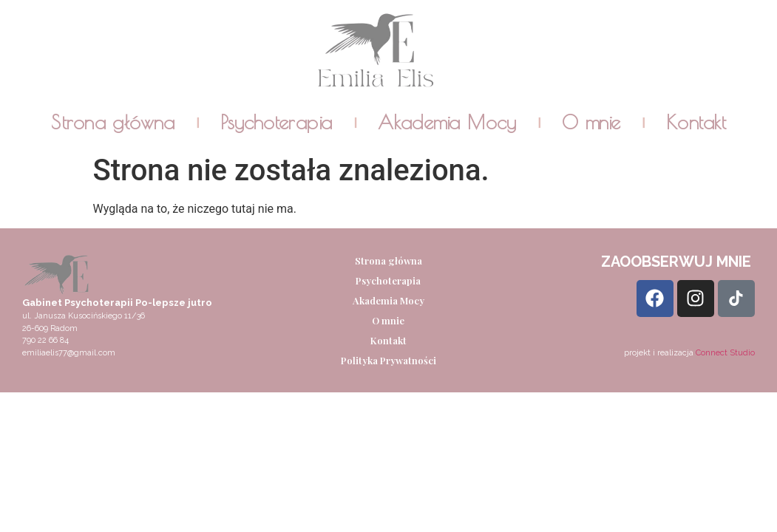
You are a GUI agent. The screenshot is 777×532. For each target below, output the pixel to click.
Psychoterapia (276, 123)
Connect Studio (725, 353)
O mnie (591, 123)
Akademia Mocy (447, 123)
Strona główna (113, 123)
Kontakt (696, 123)
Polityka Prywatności (388, 360)
